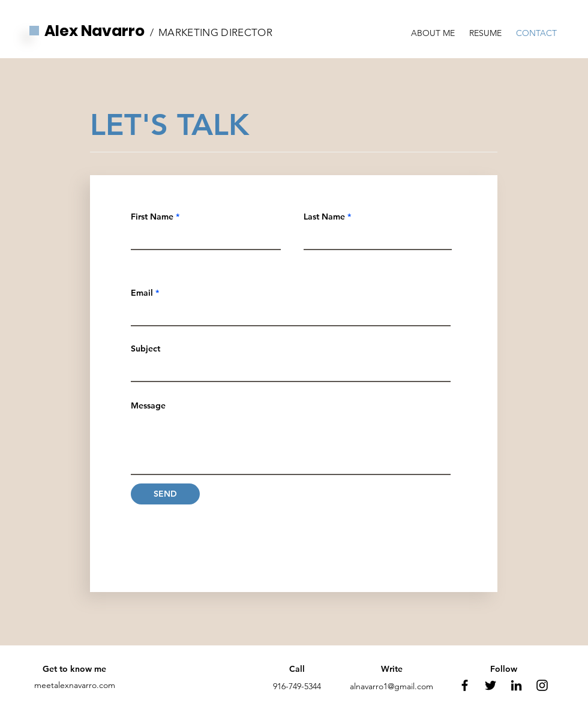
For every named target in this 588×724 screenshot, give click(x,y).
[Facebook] (465, 685)
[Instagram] (542, 685)
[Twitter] (490, 685)
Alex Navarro (94, 31)
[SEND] (165, 494)
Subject (145, 349)
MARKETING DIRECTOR (215, 32)
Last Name (324, 217)
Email (142, 293)
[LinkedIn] (516, 685)
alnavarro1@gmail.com (391, 686)
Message (148, 405)
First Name (152, 217)
